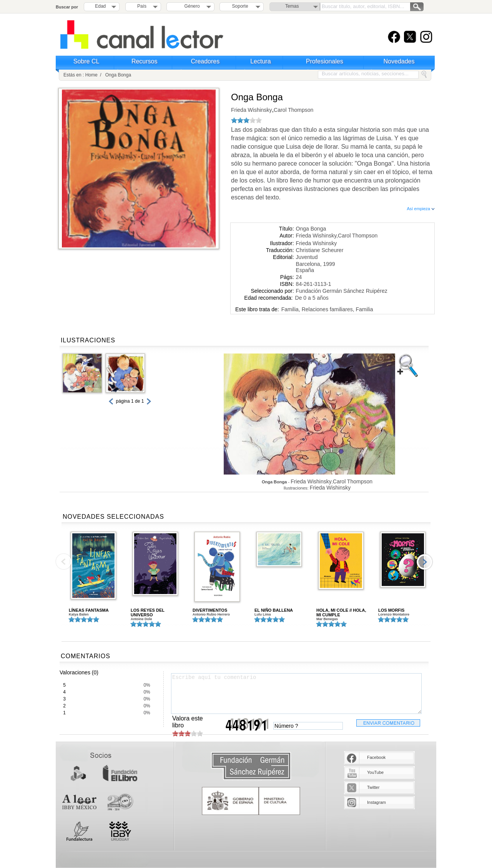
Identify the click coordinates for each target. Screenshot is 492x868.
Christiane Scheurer (320, 250)
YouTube (375, 772)
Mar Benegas (327, 619)
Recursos (145, 61)
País (142, 6)
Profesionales (325, 61)
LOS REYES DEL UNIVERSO (148, 612)
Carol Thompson (293, 110)
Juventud (307, 257)
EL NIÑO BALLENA (274, 610)
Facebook (376, 757)
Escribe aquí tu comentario (296, 694)
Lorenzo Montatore (394, 614)
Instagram (376, 802)
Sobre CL (86, 61)
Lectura (260, 61)
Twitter (373, 787)
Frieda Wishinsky (252, 110)
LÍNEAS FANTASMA (89, 610)
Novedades (399, 61)
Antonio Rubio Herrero (211, 614)
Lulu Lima (263, 614)
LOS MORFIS (391, 610)
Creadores (205, 61)
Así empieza (421, 209)
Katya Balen (79, 614)
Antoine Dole (141, 619)
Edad (100, 6)
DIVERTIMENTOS (210, 610)
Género (191, 6)
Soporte (240, 6)
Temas (292, 6)
